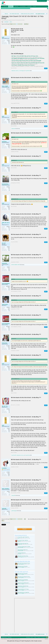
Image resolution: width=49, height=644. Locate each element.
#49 (46, 242)
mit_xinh (4, 243)
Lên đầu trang (44, 637)
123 (9, 271)
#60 (46, 508)
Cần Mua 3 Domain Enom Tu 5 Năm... (24, 547)
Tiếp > (27, 24)
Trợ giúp (35, 637)
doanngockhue (5, 184)
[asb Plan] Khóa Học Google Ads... (24, 592)
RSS (47, 637)
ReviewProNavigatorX (20, 66)
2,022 (9, 288)
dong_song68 (5, 86)
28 (9, 190)
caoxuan (17, 64)
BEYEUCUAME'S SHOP (16, 265)
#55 (46, 393)
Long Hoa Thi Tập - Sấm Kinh (23, 540)
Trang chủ (5, 6)
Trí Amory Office (19, 62)
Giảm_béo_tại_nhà (6, 223)
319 (9, 410)
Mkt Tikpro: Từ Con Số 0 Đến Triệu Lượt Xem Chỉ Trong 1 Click (25, 56)
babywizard (13, 71)
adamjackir (20, 554)
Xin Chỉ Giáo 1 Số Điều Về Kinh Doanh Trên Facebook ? (23, 65)
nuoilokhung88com (21, 564)
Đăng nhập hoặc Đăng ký (42, 1)
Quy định (46, 639)
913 (9, 250)
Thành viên (16, 6)
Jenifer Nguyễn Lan (21, 557)
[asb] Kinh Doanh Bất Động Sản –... (24, 583)
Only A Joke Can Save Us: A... (23, 550)
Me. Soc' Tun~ (5, 406)
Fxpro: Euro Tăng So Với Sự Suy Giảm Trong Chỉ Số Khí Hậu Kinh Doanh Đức (28, 63)
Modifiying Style (4, 637)
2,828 (9, 41)
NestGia (17, 59)
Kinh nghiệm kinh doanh (11, 20)
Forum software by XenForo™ (11, 639)
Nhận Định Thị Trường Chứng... (23, 556)
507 (9, 228)
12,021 (9, 473)
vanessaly (4, 508)
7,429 (9, 146)
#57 (46, 453)
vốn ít (11, 22)
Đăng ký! (24, 529)
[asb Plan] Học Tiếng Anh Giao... (23, 586)
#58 (46, 467)
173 (9, 349)
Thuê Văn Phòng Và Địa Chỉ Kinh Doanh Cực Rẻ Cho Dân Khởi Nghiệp (26, 61)
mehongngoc (22, 71)
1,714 (9, 268)
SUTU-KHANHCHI (6, 284)
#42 (46, 104)
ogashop (19, 541)
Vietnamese (9, 637)
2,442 (9, 347)
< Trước (11, 24)
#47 (46, 207)
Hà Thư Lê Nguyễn (21, 567)
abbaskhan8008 (21, 548)
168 (9, 188)
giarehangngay (14, 511)
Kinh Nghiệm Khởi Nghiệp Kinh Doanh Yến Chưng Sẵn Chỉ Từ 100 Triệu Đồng (28, 58)
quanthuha (4, 142)
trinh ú (19, 538)
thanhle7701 (20, 544)
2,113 (9, 476)
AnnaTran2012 (14, 455)
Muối (3, 37)
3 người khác (28, 71)
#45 (46, 168)
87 (9, 90)
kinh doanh (6, 22)
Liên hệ (35, 6)
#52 (46, 309)
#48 (46, 229)
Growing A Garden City (22, 553)
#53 (46, 327)
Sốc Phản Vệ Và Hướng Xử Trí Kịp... (24, 563)
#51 (46, 291)
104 (25, 24)
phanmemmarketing (20, 57)
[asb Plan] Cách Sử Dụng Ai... (23, 566)
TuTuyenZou (5, 343)
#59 (46, 493)
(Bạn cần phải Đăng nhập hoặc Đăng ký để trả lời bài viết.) (38, 519)
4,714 (9, 308)
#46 (46, 183)
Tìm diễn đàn (4, 8)
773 (9, 44)
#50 (46, 262)
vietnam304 (19, 20)
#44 (46, 152)
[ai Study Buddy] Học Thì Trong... (23, 589)
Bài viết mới (10, 8)
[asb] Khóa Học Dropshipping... (23, 580)
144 (9, 493)
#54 (46, 351)
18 (9, 495)
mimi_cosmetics (5, 489)
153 (9, 290)
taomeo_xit (18, 71)
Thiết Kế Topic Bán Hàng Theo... (23, 543)
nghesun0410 (5, 304)
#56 (46, 405)
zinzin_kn (23, 455)
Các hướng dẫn (23, 6)
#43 (46, 126)
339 (9, 512)
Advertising (29, 6)
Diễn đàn (11, 6)
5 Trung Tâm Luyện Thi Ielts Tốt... (24, 537)
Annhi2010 (4, 468)
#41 (46, 68)
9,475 (9, 248)
